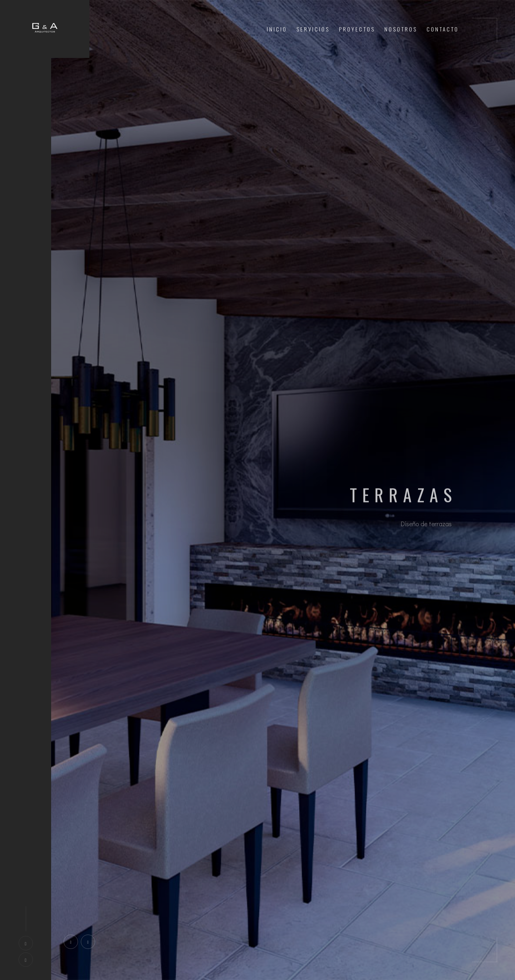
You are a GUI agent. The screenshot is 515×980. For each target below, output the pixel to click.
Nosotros (401, 29)
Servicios (313, 29)
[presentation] (71, 942)
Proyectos (357, 29)
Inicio (277, 29)
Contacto (443, 29)
